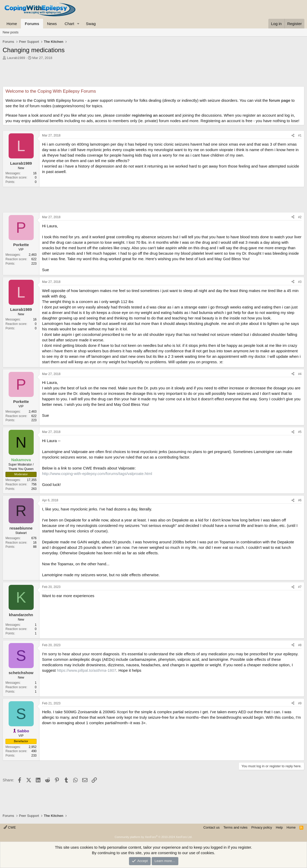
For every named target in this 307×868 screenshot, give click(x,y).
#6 (300, 500)
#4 (300, 374)
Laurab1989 (16, 58)
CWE (10, 827)
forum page (280, 100)
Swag (91, 24)
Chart (70, 24)
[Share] (293, 136)
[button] (78, 24)
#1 (300, 135)
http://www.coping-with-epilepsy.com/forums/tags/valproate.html (97, 474)
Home (12, 24)
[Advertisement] (153, 75)
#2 (300, 217)
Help (279, 827)
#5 (300, 432)
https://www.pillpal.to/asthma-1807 (87, 670)
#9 (300, 703)
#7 (300, 587)
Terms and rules (235, 827)
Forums (32, 24)
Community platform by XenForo (153, 837)
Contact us (211, 827)
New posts (11, 32)
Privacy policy (262, 827)
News (52, 24)
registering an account (153, 115)
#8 (300, 645)
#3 (300, 282)
